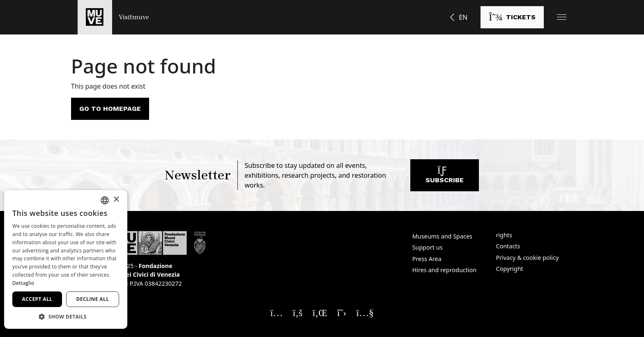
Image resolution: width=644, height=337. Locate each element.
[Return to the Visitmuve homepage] (113, 17)
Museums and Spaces (442, 236)
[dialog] (66, 259)
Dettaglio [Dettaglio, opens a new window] (23, 283)
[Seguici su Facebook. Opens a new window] (298, 312)
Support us (428, 247)
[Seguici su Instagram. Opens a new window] (277, 312)
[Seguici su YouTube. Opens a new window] (365, 312)
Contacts (508, 246)
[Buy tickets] (512, 17)
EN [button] (463, 17)
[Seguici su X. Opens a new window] (342, 312)
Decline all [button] (93, 299)
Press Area (427, 259)
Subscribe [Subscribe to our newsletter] (445, 177)
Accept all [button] (37, 299)
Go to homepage (110, 109)
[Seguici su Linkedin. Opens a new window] (320, 312)
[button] (562, 17)
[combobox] (105, 200)
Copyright (509, 269)
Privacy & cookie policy (527, 258)
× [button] (116, 200)
